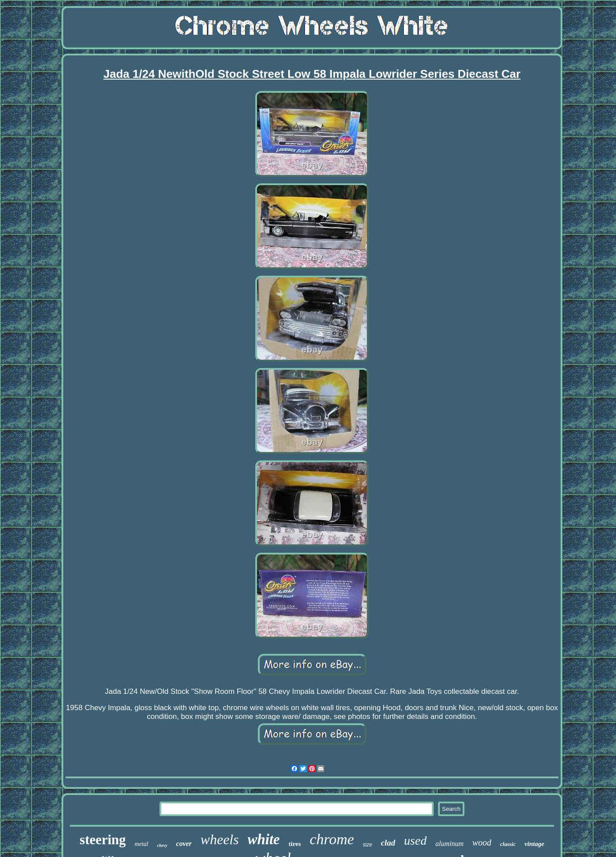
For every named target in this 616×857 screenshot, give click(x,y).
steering (103, 840)
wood (482, 842)
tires (295, 844)
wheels (219, 839)
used (415, 841)
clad (388, 843)
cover (184, 844)
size (368, 845)
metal (141, 844)
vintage (534, 844)
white (263, 839)
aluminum (449, 844)
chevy (162, 845)
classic (508, 844)
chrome (332, 839)
